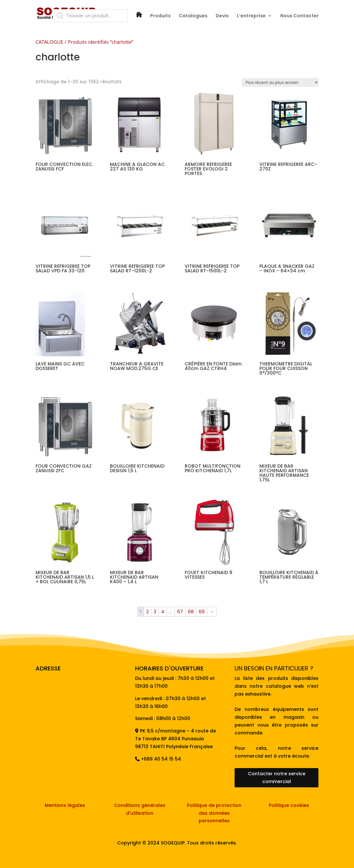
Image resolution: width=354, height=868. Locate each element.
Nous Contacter (300, 16)
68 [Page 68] (191, 612)
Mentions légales (65, 805)
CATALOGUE (49, 42)
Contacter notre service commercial (277, 778)
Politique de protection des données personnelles (214, 813)
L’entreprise (251, 16)
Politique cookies (289, 805)
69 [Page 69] (202, 612)
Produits (160, 16)
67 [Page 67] (180, 612)
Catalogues (193, 16)
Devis (222, 16)
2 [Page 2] (147, 612)
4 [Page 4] (163, 612)
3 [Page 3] (155, 612)
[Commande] (280, 82)
